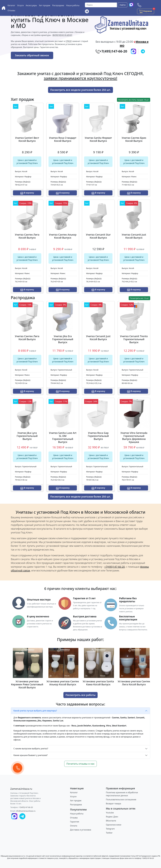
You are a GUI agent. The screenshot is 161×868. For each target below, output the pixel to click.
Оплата (74, 826)
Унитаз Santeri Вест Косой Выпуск (27, 139)
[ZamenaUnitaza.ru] (21, 789)
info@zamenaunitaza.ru (26, 811)
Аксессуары (31, 5)
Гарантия (75, 822)
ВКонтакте (111, 821)
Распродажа (58, 5)
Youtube (110, 813)
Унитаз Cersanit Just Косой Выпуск (134, 236)
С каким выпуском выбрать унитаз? (31, 749)
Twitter (109, 833)
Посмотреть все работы (81, 695)
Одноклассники (114, 825)
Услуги (20, 5)
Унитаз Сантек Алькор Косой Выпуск (63, 236)
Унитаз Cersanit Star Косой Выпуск (98, 236)
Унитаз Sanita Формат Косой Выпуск (98, 139)
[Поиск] (101, 5)
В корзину (27, 193)
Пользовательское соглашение (121, 800)
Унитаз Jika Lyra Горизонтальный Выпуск (27, 436)
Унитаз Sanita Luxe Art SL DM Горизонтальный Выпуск (63, 437)
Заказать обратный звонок (32, 55)
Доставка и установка (81, 830)
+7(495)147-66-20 (26, 807)
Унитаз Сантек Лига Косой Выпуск (27, 236)
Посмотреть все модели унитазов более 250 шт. (80, 90)
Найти (123, 5)
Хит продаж (45, 5)
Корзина (147, 11)
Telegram (110, 829)
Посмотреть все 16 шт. (139, 298)
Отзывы (11, 10)
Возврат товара (113, 804)
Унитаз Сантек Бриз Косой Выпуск (134, 139)
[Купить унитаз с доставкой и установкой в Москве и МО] (4, 8)
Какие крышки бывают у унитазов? (31, 755)
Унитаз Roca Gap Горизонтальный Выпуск (98, 436)
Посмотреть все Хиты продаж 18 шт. (134, 100)
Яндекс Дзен (112, 817)
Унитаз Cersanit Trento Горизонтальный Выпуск (134, 339)
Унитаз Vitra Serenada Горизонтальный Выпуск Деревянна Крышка (134, 437)
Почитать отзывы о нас (80, 764)
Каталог (11, 5)
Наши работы (73, 5)
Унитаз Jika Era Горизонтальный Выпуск (63, 339)
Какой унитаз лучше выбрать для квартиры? (35, 711)
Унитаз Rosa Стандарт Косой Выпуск (63, 139)
